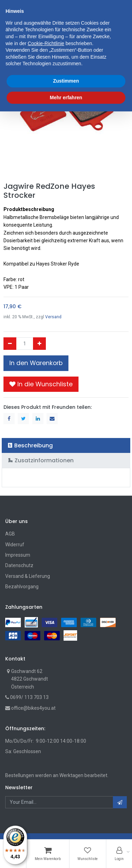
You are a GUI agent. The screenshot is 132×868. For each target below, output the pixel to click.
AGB (10, 534)
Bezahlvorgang (22, 587)
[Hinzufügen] (39, 344)
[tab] (66, 445)
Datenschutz (19, 565)
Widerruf (15, 545)
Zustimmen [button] (66, 837)
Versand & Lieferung (28, 576)
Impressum (18, 555)
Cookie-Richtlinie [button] (46, 800)
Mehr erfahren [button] (66, 854)
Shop (16, 37)
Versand (53, 317)
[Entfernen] (10, 344)
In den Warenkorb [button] (36, 363)
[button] (41, 384)
